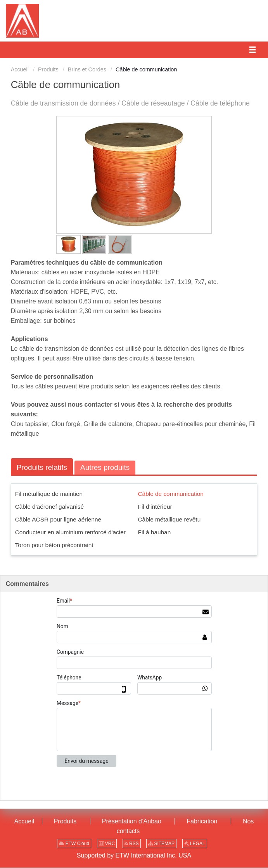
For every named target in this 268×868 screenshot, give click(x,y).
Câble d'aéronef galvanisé (50, 507)
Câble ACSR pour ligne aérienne (58, 519)
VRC (107, 844)
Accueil (20, 69)
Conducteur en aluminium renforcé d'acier (70, 532)
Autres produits (106, 467)
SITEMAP (161, 844)
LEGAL (195, 844)
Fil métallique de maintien (49, 494)
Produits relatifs (42, 467)
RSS (132, 844)
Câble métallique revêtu (169, 519)
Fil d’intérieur (155, 507)
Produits (48, 69)
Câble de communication (171, 494)
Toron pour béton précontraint (54, 545)
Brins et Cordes (87, 69)
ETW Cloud (74, 844)
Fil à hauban (155, 532)
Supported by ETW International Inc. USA (134, 856)
